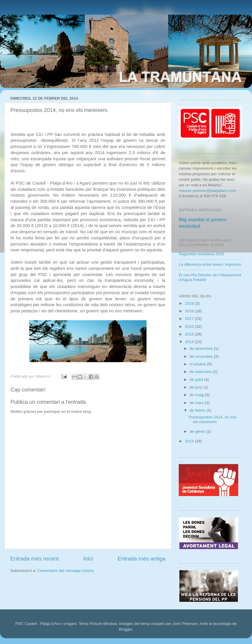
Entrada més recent (34, 559)
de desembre (202, 349)
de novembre (202, 356)
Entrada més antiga (142, 559)
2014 (190, 342)
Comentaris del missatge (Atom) (66, 571)
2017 (190, 319)
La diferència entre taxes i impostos (210, 264)
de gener (198, 431)
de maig (197, 395)
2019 (190, 303)
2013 (190, 441)
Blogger (125, 629)
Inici (88, 559)
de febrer (198, 410)
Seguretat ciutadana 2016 (201, 254)
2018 (190, 311)
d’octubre (198, 364)
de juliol (197, 380)
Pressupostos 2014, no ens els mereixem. (213, 419)
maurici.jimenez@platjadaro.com (207, 191)
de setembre (201, 372)
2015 (190, 334)
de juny (196, 387)
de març (197, 403)
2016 (190, 327)
